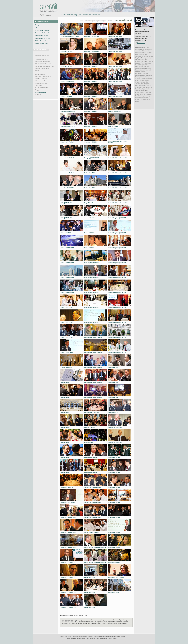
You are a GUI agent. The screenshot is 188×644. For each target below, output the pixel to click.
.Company (38, 25)
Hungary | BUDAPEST (92, 158)
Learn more (141, 43)
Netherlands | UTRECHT (92, 413)
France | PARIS (66, 382)
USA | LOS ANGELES (115, 428)
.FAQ (36, 28)
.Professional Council (42, 30)
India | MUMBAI (90, 173)
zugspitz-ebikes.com (144, 641)
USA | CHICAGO (114, 368)
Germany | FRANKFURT (92, 36)
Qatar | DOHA (89, 442)
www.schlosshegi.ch (50, 643)
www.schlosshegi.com (39, 643)
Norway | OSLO (90, 428)
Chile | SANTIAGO (67, 203)
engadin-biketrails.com (84, 641)
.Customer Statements (42, 33)
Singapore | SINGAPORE (93, 487)
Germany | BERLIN (67, 487)
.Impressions (41, 36)
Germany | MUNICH (91, 66)
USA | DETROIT (113, 413)
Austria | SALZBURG (67, 81)
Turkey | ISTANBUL (115, 111)
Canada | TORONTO (67, 188)
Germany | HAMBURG (92, 51)
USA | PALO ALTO (114, 562)
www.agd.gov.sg (40, 92)
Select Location (42, 50)
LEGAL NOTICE (83, 15)
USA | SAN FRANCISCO (116, 577)
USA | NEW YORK (114, 457)
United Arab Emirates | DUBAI (118, 158)
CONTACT (70, 15)
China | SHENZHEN (67, 353)
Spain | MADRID (90, 577)
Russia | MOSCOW (91, 457)
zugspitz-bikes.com (112, 641)
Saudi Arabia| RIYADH (92, 532)
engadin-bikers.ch (102, 641)
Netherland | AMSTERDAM (93, 338)
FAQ (76, 15)
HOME (64, 15)
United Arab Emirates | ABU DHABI (117, 142)
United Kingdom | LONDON (117, 218)
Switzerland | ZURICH (115, 36)
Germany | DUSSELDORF (69, 517)
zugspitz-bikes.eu (122, 641)
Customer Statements (42, 56)
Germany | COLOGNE (68, 502)
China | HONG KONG (67, 248)
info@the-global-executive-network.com (111, 636)
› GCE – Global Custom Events (107, 638)
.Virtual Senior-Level (42, 44)
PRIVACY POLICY (94, 15)
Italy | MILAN (89, 203)
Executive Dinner (41, 22)
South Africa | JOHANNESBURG (95, 547)
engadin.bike (94, 641)
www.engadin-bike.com (39, 641)
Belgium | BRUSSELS (68, 111)
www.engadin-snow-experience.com (69, 641)
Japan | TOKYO (90, 218)
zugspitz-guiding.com (132, 641)
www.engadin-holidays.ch (52, 641)
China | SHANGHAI (67, 308)
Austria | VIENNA (66, 96)
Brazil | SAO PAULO (67, 142)
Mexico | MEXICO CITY (92, 263)
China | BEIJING (66, 233)
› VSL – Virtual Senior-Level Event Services (81, 638)
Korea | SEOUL (89, 233)
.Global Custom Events (43, 41)
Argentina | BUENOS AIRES (70, 36)
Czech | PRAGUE (66, 368)
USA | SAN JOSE (114, 592)
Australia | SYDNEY (67, 51)
